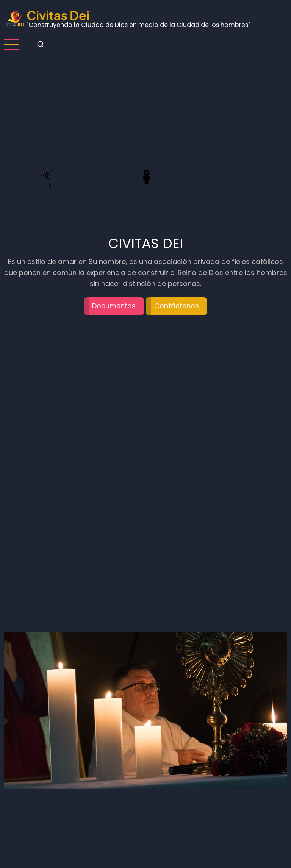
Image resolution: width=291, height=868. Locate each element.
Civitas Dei (58, 15)
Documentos (114, 306)
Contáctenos (177, 306)
